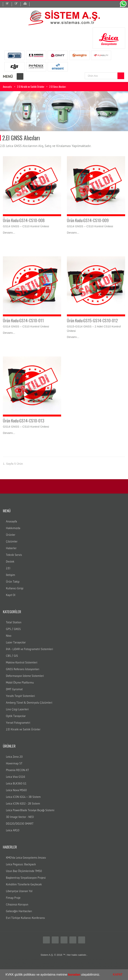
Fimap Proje (13, 898)
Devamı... (9, 233)
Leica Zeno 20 (14, 757)
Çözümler (12, 541)
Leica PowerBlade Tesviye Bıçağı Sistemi (30, 810)
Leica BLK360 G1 (16, 783)
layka (95, 959)
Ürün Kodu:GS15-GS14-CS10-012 (92, 320)
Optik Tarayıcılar (16, 716)
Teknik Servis (14, 555)
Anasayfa (7, 87)
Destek (10, 561)
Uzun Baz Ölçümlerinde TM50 (24, 871)
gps (33, 963)
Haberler (11, 548)
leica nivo (54, 966)
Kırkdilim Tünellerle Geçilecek (24, 884)
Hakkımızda (13, 528)
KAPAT (118, 975)
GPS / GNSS (13, 629)
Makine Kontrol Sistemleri (22, 662)
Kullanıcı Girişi (15, 588)
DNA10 (91, 966)
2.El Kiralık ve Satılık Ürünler (31, 87)
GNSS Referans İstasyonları (23, 669)
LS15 (75, 966)
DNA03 (83, 966)
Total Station (14, 622)
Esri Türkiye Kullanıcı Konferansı (25, 918)
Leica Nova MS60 (16, 790)
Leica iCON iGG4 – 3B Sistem (23, 797)
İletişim (11, 575)
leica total (87, 959)
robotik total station (115, 959)
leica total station (50, 959)
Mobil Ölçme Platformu (20, 682)
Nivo (9, 636)
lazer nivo (101, 966)
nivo (63, 966)
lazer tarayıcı (115, 966)
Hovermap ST (14, 763)
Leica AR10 (13, 830)
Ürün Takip (13, 582)
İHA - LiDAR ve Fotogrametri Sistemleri (29, 649)
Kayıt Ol (11, 595)
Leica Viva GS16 (16, 777)
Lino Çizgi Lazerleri (17, 709)
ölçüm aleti (7, 963)
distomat (35, 959)
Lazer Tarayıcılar (16, 642)
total (19, 959)
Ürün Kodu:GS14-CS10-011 (23, 320)
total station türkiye (70, 959)
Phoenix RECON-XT (17, 770)
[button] (102, 975)
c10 (124, 966)
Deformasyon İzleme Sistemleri (25, 676)
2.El (8, 568)
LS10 (68, 966)
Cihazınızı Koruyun (17, 904)
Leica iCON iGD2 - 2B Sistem (23, 803)
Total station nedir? (46, 963)
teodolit (26, 959)
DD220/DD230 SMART (20, 824)
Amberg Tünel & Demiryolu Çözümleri (29, 703)
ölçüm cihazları (22, 963)
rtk (29, 966)
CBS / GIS (12, 656)
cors (33, 966)
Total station (9, 959)
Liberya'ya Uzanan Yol (19, 891)
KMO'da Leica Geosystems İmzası (26, 858)
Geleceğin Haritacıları (19, 911)
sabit (39, 966)
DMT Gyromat (14, 689)
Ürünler (11, 535)
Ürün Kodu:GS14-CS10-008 (24, 220)
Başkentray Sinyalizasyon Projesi (26, 878)
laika (102, 959)
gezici (45, 966)
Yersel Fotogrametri (18, 723)
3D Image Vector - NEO (20, 817)
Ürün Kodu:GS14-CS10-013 (24, 421)
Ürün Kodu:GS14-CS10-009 (88, 220)
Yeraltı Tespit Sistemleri (20, 696)
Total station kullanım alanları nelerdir (92, 963)
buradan (74, 975)
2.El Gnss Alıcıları (58, 87)
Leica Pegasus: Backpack (21, 864)
